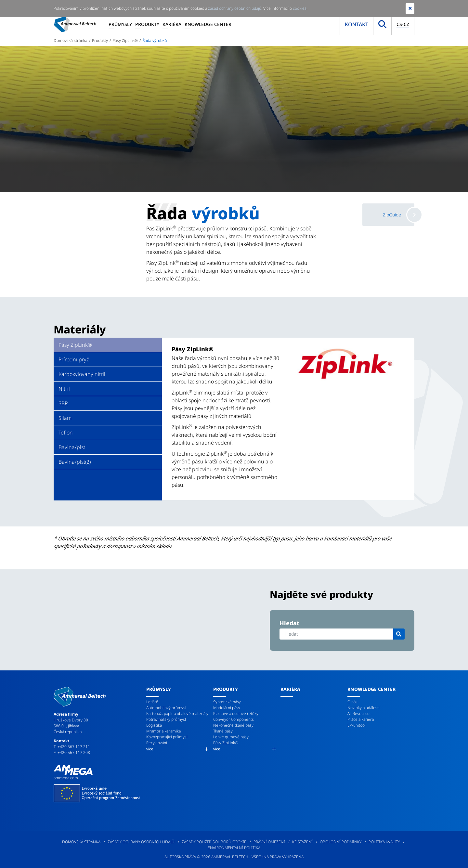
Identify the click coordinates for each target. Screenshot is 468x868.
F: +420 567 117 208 (72, 752)
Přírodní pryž (74, 359)
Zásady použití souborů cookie (214, 842)
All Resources (359, 713)
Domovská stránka (71, 40)
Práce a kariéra (361, 719)
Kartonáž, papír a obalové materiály (177, 713)
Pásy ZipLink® (125, 40)
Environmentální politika (234, 848)
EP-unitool (357, 725)
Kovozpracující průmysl (167, 737)
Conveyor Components (234, 719)
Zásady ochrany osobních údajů (141, 842)
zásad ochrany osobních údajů (235, 8)
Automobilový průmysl (166, 708)
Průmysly (120, 24)
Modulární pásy (227, 708)
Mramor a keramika (163, 731)
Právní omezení (269, 842)
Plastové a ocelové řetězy (236, 713)
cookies (300, 8)
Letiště (152, 702)
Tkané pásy (223, 731)
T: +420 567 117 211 (72, 747)
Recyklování (157, 743)
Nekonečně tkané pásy (233, 725)
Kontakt (357, 24)
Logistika (154, 725)
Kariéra (172, 24)
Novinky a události (364, 708)
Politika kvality (384, 842)
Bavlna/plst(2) (75, 462)
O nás (352, 702)
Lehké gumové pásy (231, 737)
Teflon (66, 433)
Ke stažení (302, 842)
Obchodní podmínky (341, 842)
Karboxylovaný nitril (82, 374)
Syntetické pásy (227, 702)
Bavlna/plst (72, 447)
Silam (65, 418)
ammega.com (66, 778)
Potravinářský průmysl (166, 719)
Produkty (147, 24)
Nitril (64, 389)
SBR (63, 403)
